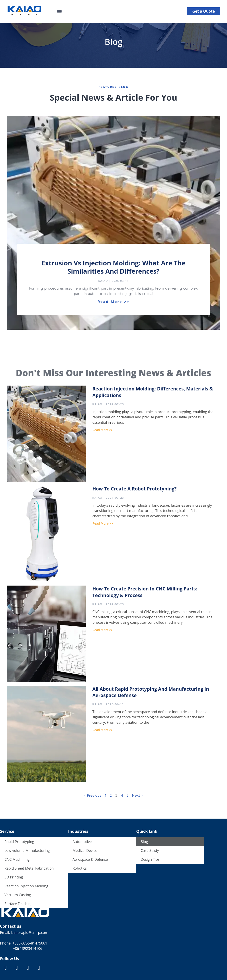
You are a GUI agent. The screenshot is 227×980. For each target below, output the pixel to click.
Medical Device (85, 851)
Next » (138, 796)
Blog (144, 842)
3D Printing (14, 877)
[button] (60, 11)
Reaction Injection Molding (26, 886)
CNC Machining (17, 859)
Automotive (82, 842)
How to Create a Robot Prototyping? (135, 489)
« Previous (92, 796)
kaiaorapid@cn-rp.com (29, 933)
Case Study (150, 851)
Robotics (80, 868)
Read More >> (113, 302)
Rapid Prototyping (19, 842)
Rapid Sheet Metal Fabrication (29, 868)
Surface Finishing (18, 904)
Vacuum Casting (18, 895)
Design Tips (150, 859)
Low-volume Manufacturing (27, 851)
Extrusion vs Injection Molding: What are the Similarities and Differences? (113, 267)
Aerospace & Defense (90, 859)
